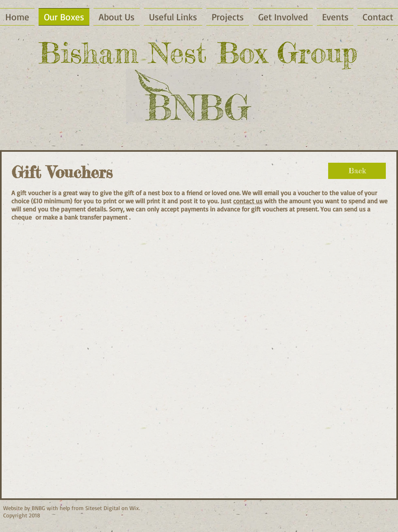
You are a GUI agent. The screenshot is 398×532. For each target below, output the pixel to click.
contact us (248, 201)
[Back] (357, 171)
